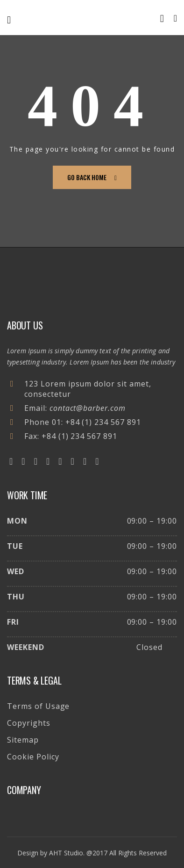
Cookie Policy (33, 757)
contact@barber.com (88, 408)
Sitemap (23, 740)
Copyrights (29, 723)
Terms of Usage (38, 706)
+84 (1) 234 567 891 (103, 422)
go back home (92, 177)
